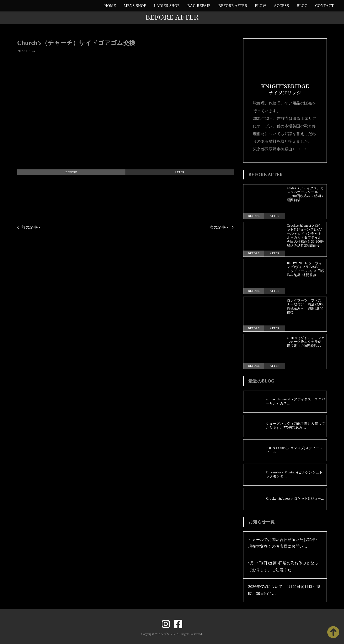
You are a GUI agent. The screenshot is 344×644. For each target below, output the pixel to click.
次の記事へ (222, 227)
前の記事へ (29, 227)
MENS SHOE (135, 6)
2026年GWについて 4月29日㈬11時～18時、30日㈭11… (284, 590)
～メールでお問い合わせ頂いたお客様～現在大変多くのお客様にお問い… (284, 543)
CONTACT (324, 6)
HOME (110, 6)
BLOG (302, 6)
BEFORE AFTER (233, 6)
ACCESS (282, 6)
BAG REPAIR (199, 6)
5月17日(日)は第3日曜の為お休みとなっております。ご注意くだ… (283, 566)
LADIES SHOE (167, 6)
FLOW (261, 6)
